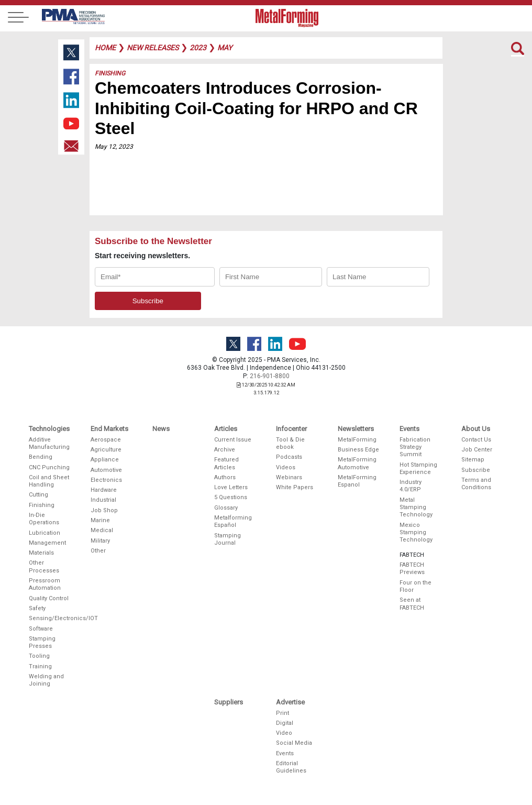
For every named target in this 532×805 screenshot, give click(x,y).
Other (98, 551)
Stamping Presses (42, 642)
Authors (225, 477)
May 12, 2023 (114, 147)
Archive (225, 450)
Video (284, 733)
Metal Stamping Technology (416, 508)
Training (40, 666)
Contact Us (476, 440)
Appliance (105, 460)
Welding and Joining (46, 680)
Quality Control (49, 598)
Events (285, 753)
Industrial (103, 500)
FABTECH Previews (412, 569)
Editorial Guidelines (291, 767)
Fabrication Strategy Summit (415, 447)
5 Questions (231, 497)
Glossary (226, 508)
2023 (198, 48)
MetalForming (357, 440)
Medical (102, 530)
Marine (100, 520)
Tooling (39, 656)
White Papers (295, 487)
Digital (285, 723)
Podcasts (289, 457)
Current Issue (233, 440)
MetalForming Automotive (357, 463)
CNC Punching (49, 467)
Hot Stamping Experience (418, 468)
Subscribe (476, 470)
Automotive (106, 470)
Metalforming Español (233, 521)
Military (100, 541)
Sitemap (473, 460)
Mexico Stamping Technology (416, 533)
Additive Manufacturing (49, 443)
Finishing (110, 73)
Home (105, 48)
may (225, 48)
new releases (153, 48)
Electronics (106, 480)
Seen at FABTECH (412, 604)
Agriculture (106, 450)
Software (41, 629)
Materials (41, 553)
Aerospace (106, 440)
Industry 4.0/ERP (411, 486)
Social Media (294, 743)
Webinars (289, 477)
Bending (41, 457)
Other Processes (44, 566)
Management (47, 543)
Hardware (104, 490)
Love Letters (231, 487)
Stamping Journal (228, 539)
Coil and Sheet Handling (49, 481)
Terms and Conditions (476, 484)
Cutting (38, 495)
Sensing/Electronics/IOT (50, 618)
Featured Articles (226, 463)
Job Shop (104, 510)
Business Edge (358, 450)
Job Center (477, 450)
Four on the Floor (415, 586)
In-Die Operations (44, 519)
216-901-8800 (270, 376)
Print (282, 713)
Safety (37, 608)
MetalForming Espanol (357, 481)
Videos (286, 467)
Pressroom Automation (45, 584)
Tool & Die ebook (290, 443)
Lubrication (45, 533)
